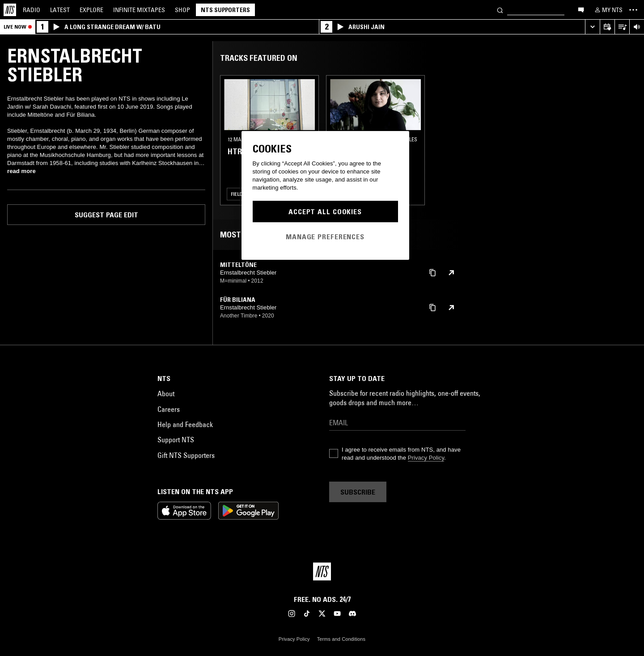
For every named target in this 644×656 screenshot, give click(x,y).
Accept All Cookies (325, 212)
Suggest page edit (106, 215)
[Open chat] (581, 9)
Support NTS (176, 440)
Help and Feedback (185, 424)
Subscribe (358, 492)
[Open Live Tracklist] (622, 27)
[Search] (500, 10)
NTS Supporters (225, 10)
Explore (91, 10)
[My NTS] (608, 10)
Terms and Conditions (341, 639)
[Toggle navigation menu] (633, 10)
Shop (182, 10)
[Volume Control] (637, 27)
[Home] (10, 10)
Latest (60, 10)
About (166, 394)
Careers (169, 409)
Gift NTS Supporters (186, 455)
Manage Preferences (325, 237)
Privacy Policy (426, 458)
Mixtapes (139, 10)
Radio (32, 10)
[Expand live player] (592, 27)
